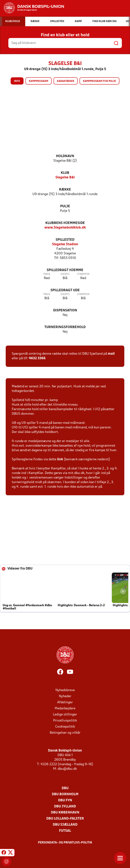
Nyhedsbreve (65, 690)
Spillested (65, 240)
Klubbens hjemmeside (65, 223)
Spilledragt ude (65, 290)
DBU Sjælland (65, 825)
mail (111, 354)
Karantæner (66, 81)
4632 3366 (37, 358)
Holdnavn (65, 156)
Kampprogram (39, 81)
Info (17, 81)
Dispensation (65, 311)
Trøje (47, 274)
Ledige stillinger (65, 715)
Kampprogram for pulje (99, 81)
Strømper (83, 274)
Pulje (65, 206)
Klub (65, 173)
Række (65, 190)
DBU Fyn (65, 800)
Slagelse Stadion (65, 244)
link (60, 459)
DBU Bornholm (65, 794)
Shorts (65, 274)
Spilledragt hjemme (65, 270)
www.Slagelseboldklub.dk (65, 228)
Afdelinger (65, 702)
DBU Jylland (65, 807)
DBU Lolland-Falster (65, 819)
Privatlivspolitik (65, 721)
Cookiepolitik (65, 727)
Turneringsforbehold (65, 327)
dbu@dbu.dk (67, 769)
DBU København (65, 813)
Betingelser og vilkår (65, 733)
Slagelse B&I (65, 178)
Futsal (65, 831)
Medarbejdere (65, 709)
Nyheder (65, 696)
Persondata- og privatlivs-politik (65, 843)
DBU (65, 788)
